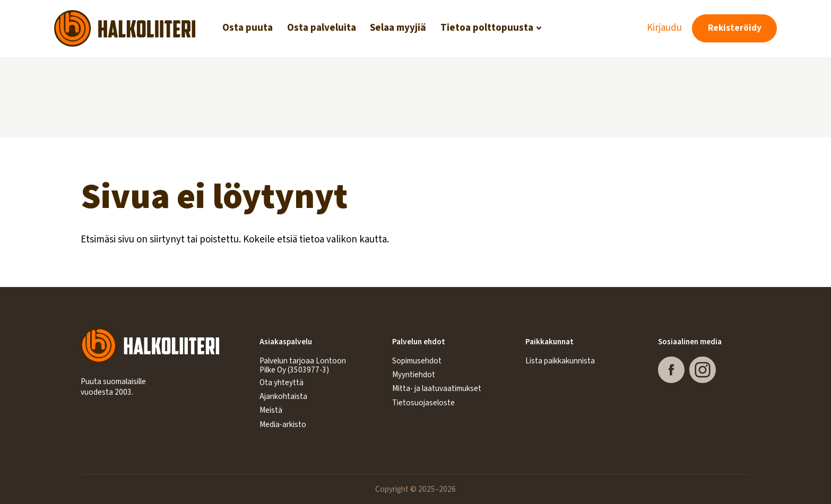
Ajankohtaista (283, 396)
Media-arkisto (283, 424)
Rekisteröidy (735, 28)
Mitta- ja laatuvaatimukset (437, 388)
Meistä (271, 410)
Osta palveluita (322, 28)
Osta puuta (248, 28)
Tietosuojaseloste (423, 403)
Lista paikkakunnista (560, 361)
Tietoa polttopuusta (487, 28)
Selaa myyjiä (398, 28)
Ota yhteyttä (282, 383)
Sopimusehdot (417, 361)
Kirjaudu (664, 28)
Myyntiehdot (414, 375)
